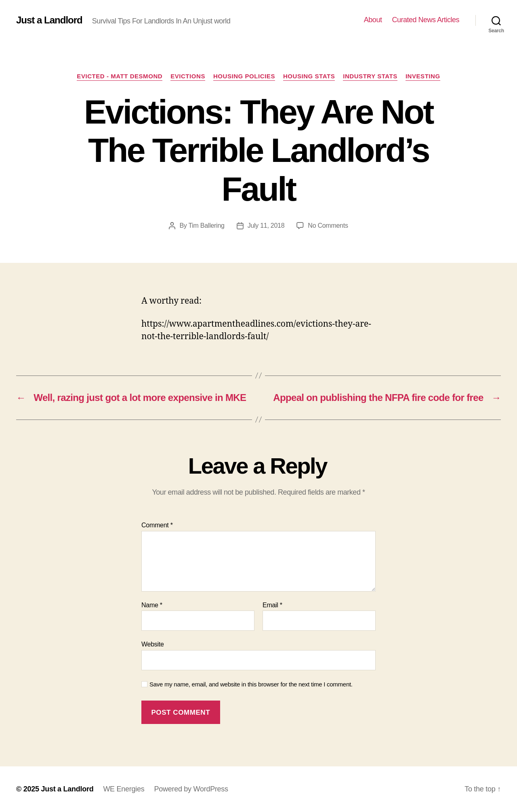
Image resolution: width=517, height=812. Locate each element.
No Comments (328, 226)
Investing (423, 76)
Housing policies (244, 76)
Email (272, 605)
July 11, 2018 (266, 226)
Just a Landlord (49, 20)
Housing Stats (309, 76)
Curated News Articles (426, 20)
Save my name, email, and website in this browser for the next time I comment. (251, 684)
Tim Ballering (206, 226)
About (373, 20)
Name (152, 605)
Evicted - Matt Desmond (120, 76)
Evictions (188, 76)
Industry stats (370, 76)
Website (153, 644)
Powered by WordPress (191, 789)
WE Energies (124, 789)
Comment (157, 525)
